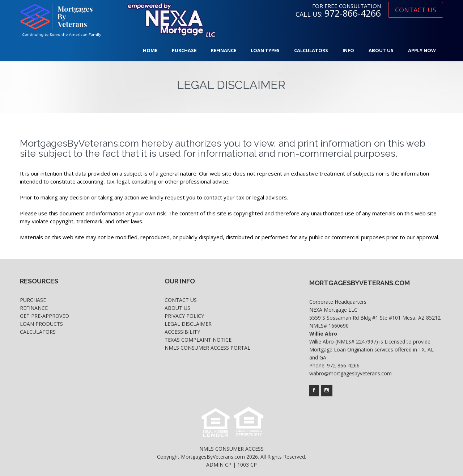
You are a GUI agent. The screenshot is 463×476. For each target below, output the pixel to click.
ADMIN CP (219, 465)
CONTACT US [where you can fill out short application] (416, 10)
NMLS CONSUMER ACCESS (231, 449)
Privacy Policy (184, 316)
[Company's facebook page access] (314, 391)
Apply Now (422, 50)
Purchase (184, 50)
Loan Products (41, 324)
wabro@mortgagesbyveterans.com (351, 373)
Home (150, 50)
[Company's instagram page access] (327, 391)
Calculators (311, 50)
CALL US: (338, 14)
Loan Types (265, 50)
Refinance (224, 50)
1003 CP (247, 465)
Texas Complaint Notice (198, 340)
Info (348, 50)
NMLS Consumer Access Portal (207, 348)
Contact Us (181, 300)
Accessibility (182, 332)
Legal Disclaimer (188, 324)
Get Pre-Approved (44, 316)
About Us (381, 50)
